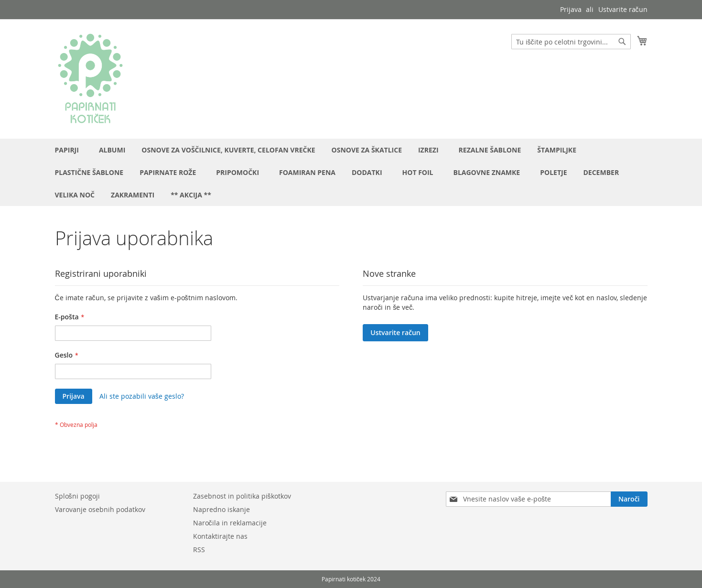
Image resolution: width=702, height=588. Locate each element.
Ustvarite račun (623, 9)
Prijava (571, 9)
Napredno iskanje (221, 509)
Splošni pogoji (77, 496)
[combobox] (571, 42)
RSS (199, 550)
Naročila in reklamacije (230, 523)
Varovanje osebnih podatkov (100, 509)
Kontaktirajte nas (220, 536)
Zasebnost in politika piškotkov (242, 496)
